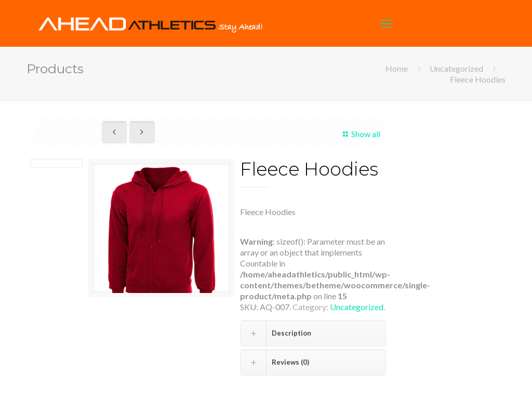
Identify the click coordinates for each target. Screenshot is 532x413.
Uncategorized (456, 68)
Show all (360, 134)
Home (397, 68)
